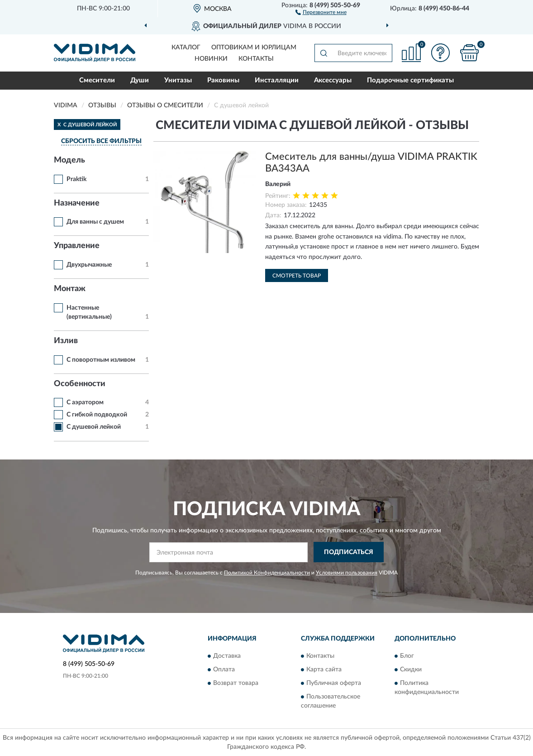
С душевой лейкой (94, 427)
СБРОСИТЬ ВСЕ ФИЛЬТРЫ (101, 141)
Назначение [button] (77, 203)
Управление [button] (77, 246)
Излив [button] (66, 341)
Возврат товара (236, 684)
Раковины (223, 80)
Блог (407, 656)
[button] (321, 12)
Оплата (224, 670)
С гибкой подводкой (97, 415)
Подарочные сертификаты (410, 80)
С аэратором (85, 402)
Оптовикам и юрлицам (254, 48)
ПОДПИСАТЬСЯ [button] (349, 552)
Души (140, 80)
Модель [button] (69, 160)
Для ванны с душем (95, 222)
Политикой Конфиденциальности (267, 573)
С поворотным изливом (101, 360)
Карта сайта (324, 670)
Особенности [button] (80, 384)
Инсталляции (277, 80)
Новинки (211, 59)
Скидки (411, 670)
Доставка (227, 656)
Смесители (97, 80)
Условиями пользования (347, 573)
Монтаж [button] (70, 289)
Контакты (256, 59)
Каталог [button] (186, 48)
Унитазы (178, 80)
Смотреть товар (297, 276)
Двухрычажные (89, 265)
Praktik (76, 179)
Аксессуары (333, 80)
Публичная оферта (334, 684)
